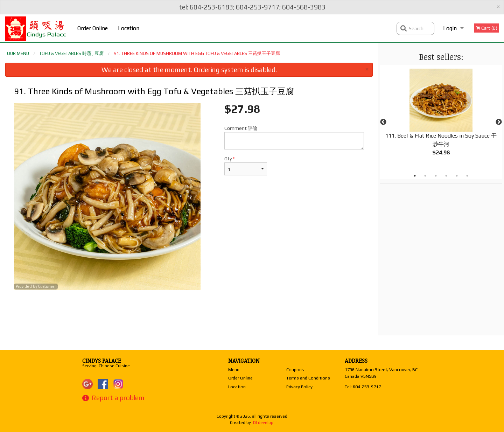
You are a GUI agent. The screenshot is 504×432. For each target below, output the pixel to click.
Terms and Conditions (308, 378)
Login (450, 28)
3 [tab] (436, 176)
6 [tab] (467, 176)
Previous (383, 122)
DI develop (263, 423)
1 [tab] (415, 176)
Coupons (295, 370)
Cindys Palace (102, 361)
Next (499, 122)
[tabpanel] (441, 118)
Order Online (93, 28)
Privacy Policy (299, 387)
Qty (246, 166)
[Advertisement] (189, 313)
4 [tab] (446, 176)
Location (129, 28)
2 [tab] (425, 176)
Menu (234, 370)
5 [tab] (457, 176)
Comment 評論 (294, 137)
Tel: (363, 387)
